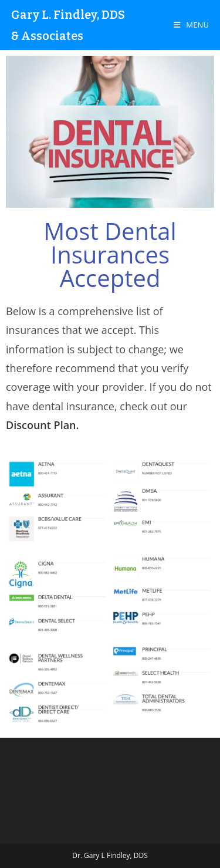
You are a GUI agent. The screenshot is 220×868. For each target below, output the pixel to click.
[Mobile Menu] (191, 25)
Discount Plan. (42, 425)
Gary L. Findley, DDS (68, 15)
